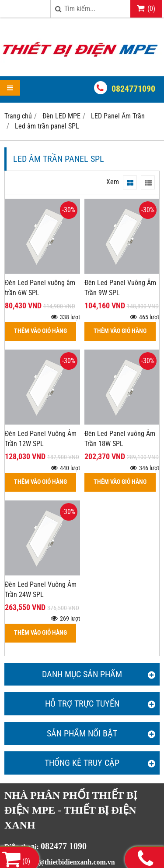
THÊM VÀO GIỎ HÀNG (40, 331)
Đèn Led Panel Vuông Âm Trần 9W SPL (120, 288)
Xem (113, 182)
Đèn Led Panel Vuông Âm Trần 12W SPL (41, 439)
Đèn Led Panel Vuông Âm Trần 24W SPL (41, 589)
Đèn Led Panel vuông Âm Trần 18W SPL (120, 439)
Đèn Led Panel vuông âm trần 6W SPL (40, 288)
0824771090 (133, 89)
